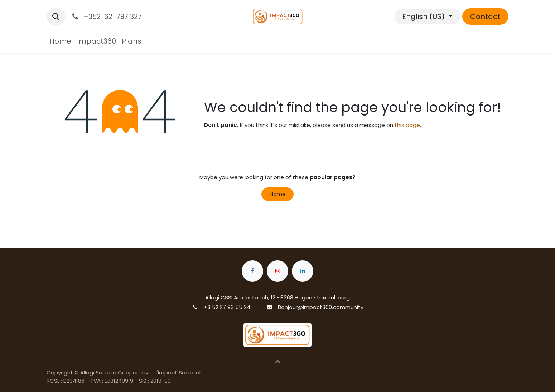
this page (407, 125)
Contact (485, 16)
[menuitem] (60, 41)
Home (278, 194)
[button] (56, 16)
